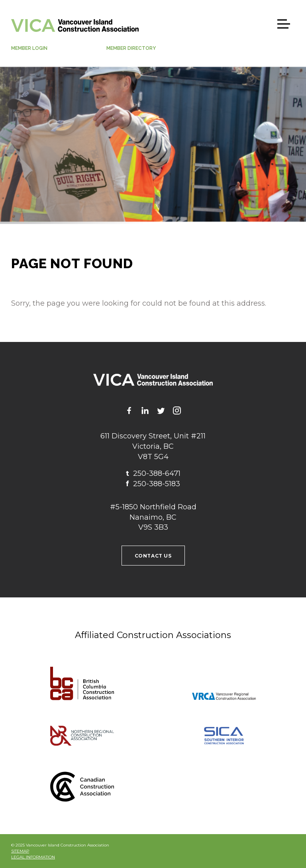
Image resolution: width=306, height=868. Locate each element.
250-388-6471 (153, 473)
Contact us (153, 556)
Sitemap (20, 851)
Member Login (29, 48)
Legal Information (33, 857)
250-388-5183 (153, 484)
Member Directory (131, 48)
